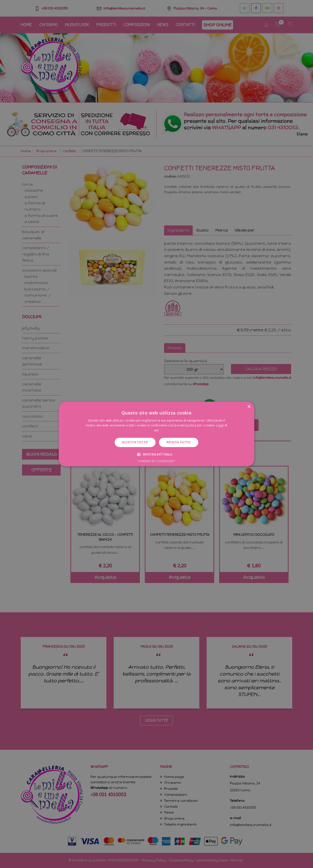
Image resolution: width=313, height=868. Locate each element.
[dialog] (156, 434)
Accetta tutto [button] (135, 442)
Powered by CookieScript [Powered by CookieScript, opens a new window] (157, 461)
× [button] (249, 407)
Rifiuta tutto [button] (179, 442)
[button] (156, 455)
